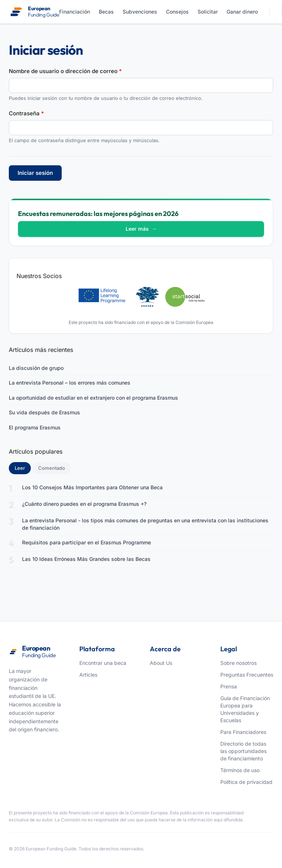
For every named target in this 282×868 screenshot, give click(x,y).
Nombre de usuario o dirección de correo (65, 71)
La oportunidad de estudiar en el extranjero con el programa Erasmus (93, 398)
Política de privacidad (246, 782)
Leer (23, 468)
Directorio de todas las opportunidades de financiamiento (243, 751)
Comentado (52, 468)
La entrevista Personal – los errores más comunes (70, 383)
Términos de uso (240, 770)
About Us (161, 663)
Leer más (141, 229)
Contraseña (26, 113)
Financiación (75, 12)
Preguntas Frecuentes (247, 675)
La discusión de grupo (36, 368)
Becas (106, 12)
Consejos (177, 12)
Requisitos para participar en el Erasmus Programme (86, 542)
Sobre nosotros (238, 663)
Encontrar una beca (103, 663)
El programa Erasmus (35, 427)
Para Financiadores (243, 732)
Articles (88, 675)
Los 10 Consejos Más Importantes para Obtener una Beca (92, 487)
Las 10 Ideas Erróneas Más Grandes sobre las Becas (86, 559)
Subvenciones (140, 12)
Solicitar (208, 12)
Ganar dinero (242, 12)
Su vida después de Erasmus (44, 412)
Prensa (229, 686)
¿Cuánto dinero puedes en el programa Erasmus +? (84, 504)
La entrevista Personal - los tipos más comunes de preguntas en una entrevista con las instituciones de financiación (145, 524)
